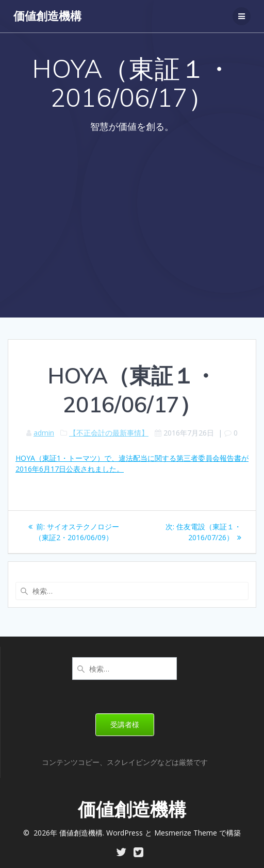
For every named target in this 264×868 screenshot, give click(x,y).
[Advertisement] (132, 219)
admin (44, 433)
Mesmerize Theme (186, 833)
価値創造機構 (47, 16)
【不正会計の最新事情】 (109, 433)
